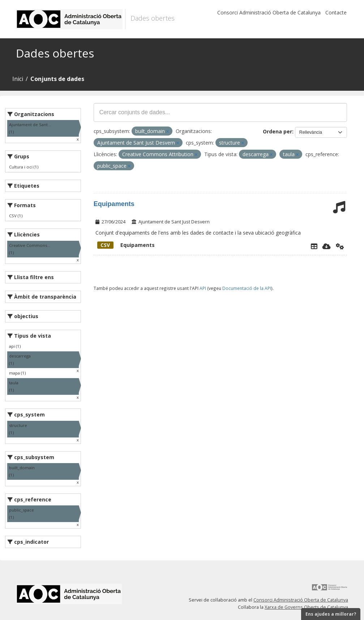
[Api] (340, 246)
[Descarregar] (327, 246)
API (203, 288)
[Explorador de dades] (314, 246)
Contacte (336, 12)
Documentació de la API (247, 288)
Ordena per (277, 131)
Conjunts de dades (57, 79)
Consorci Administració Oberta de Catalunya (269, 12)
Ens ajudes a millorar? (331, 614)
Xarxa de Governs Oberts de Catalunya (306, 607)
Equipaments (114, 204)
